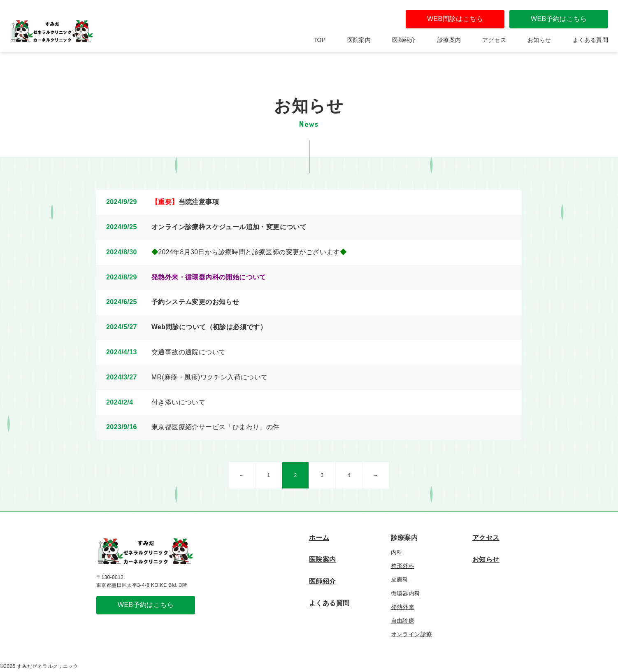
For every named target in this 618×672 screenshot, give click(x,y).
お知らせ (539, 40)
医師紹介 (404, 40)
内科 (397, 552)
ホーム (319, 538)
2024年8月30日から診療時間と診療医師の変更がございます (249, 252)
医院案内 (359, 40)
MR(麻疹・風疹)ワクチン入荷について (210, 377)
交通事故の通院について (188, 352)
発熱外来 (403, 607)
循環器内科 (406, 593)
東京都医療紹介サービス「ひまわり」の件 (216, 427)
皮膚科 (400, 579)
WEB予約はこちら (559, 19)
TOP (320, 40)
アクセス (494, 40)
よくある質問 (590, 40)
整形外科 (403, 566)
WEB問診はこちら (455, 19)
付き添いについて (178, 402)
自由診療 (403, 621)
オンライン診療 (412, 634)
